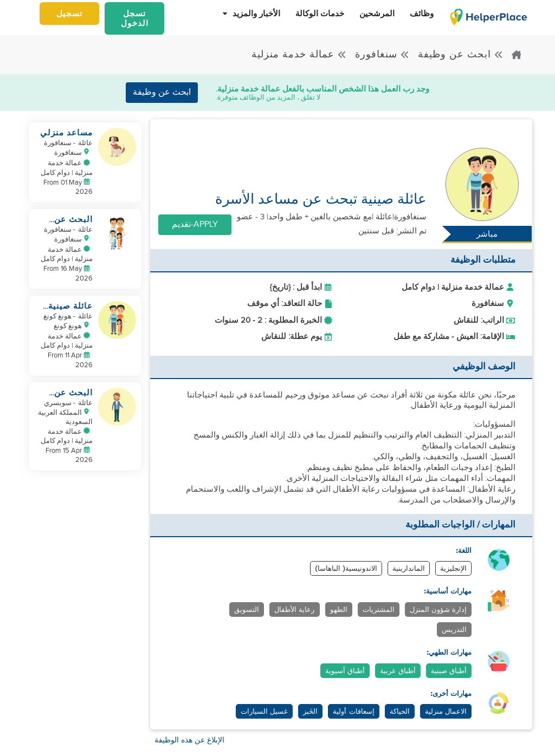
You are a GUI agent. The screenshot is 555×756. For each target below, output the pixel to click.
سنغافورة (382, 54)
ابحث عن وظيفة (461, 54)
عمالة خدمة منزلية (299, 54)
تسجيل (69, 14)
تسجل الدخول (135, 18)
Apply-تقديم (195, 224)
